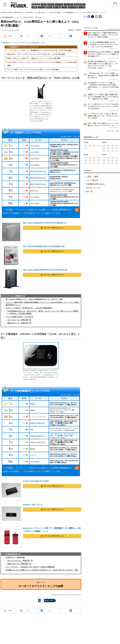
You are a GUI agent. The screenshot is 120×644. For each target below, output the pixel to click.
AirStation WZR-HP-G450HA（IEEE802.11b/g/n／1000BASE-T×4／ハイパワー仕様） (64, 203)
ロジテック (34, 190)
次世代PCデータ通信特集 (15, 557)
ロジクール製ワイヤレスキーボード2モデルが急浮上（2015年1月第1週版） (34, 69)
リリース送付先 (92, 180)
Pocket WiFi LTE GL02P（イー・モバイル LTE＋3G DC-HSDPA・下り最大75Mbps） (64, 455)
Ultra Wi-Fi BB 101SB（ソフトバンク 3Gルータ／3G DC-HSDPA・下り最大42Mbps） (64, 416)
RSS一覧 (89, 192)
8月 (104, 148)
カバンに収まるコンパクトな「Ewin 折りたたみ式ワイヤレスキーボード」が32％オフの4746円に (103, 106)
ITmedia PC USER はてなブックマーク (100, 16)
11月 (108, 146)
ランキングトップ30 (112, 131)
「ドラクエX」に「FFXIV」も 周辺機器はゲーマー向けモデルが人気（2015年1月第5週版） (40, 50)
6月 (112, 148)
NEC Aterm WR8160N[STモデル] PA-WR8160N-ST (45, 223)
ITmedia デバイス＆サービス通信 (85, 16)
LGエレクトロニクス (37, 423)
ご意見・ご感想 (92, 177)
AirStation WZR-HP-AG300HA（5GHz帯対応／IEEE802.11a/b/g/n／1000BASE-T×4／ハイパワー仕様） (64, 158)
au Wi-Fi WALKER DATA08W (36, 481)
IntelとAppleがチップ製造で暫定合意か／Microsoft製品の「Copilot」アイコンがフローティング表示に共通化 (103, 35)
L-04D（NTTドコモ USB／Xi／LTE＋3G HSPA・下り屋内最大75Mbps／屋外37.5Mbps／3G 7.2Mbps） (63, 423)
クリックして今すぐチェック (53, 228)
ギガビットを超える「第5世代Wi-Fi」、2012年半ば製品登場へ (29, 308)
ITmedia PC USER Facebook (89, 16)
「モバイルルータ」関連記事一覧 (18, 320)
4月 (90, 146)
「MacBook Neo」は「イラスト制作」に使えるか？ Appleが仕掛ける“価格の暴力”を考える (103, 75)
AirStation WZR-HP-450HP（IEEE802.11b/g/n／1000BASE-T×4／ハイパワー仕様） (64, 197)
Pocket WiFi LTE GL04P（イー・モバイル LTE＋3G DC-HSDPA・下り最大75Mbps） (64, 449)
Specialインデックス (94, 188)
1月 (86, 148)
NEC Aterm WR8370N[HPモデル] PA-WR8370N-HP (45, 270)
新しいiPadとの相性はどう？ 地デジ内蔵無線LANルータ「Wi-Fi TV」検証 (34, 299)
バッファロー (35, 145)
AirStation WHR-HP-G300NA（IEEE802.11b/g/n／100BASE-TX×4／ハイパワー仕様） (64, 165)
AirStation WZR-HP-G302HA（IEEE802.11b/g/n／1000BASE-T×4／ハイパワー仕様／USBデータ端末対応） (64, 152)
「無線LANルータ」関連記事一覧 (18, 323)
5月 (86, 146)
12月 (104, 146)
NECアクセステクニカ (38, 171)
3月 (94, 146)
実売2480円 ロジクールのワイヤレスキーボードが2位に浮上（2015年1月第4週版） (37, 54)
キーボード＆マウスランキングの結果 (41, 586)
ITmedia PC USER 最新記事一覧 (96, 16)
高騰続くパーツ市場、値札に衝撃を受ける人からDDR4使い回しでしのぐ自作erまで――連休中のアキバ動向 (103, 97)
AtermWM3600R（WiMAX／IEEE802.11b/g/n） (59, 178)
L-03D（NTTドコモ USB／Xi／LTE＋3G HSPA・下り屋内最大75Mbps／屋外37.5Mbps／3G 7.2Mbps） (63, 442)
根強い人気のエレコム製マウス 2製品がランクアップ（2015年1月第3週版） (35, 58)
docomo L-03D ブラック (33, 505)
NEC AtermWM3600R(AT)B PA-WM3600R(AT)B (44, 246)
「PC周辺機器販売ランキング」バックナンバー (22, 47)
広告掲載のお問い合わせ (95, 184)
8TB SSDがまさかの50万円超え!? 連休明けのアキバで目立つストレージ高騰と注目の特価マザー (104, 54)
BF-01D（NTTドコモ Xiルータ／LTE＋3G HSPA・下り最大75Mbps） (64, 461)
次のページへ (49, 601)
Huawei (32, 404)
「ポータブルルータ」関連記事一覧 (19, 561)
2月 (98, 146)
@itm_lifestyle (93, 16)
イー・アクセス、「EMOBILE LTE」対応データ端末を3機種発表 (30, 567)
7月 (108, 148)
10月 (112, 146)
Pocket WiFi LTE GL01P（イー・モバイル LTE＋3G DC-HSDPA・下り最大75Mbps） (64, 404)
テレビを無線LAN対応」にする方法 (19, 317)
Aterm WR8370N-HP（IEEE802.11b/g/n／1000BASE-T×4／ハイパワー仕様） (63, 184)
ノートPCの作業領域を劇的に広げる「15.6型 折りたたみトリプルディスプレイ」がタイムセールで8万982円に (103, 45)
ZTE (32, 429)
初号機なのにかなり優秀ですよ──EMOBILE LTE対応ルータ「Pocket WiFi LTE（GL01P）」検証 (42, 570)
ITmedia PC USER (6, 12)
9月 (117, 146)
